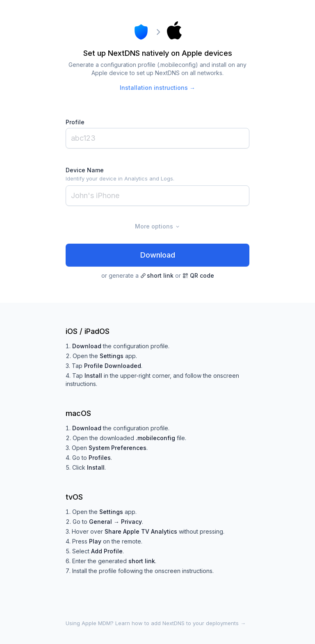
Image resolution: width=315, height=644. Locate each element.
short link (157, 275)
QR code (198, 275)
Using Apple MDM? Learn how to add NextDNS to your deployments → (156, 623)
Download (158, 255)
